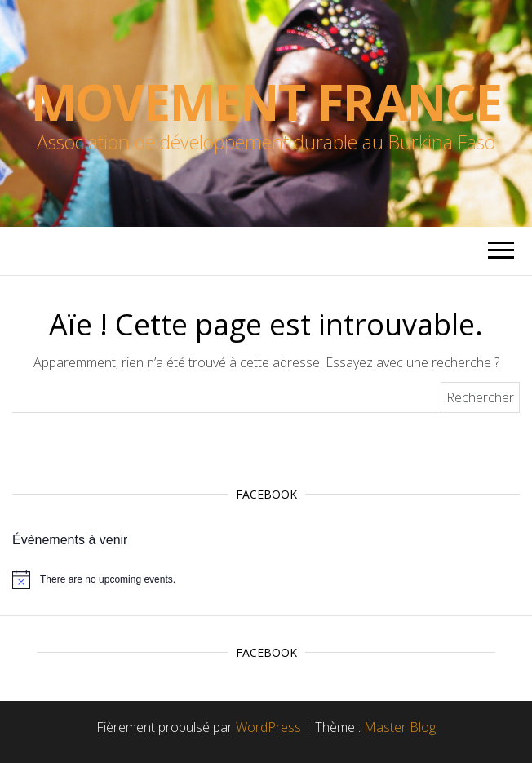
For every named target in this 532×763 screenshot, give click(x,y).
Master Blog (400, 727)
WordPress (268, 727)
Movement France (266, 102)
